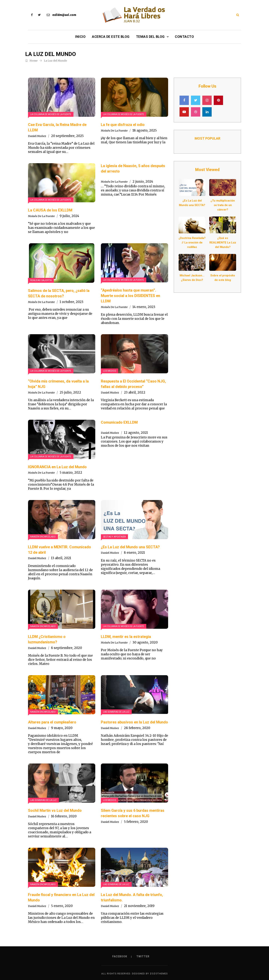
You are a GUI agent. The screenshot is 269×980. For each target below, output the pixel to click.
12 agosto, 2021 (136, 433)
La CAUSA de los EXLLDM (50, 210)
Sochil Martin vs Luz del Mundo (55, 810)
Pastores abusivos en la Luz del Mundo (134, 722)
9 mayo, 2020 (62, 728)
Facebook (120, 956)
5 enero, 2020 (62, 906)
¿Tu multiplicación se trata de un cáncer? (223, 205)
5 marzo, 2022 (71, 473)
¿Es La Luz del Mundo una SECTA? (130, 547)
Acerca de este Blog (111, 37)
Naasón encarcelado (43, 537)
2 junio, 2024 (143, 182)
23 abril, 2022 (135, 392)
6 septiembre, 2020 (67, 648)
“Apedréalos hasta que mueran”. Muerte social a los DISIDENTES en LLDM (130, 296)
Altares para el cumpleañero (52, 722)
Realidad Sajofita (41, 280)
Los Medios (110, 371)
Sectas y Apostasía (114, 537)
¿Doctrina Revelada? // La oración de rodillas (192, 243)
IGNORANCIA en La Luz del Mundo (57, 467)
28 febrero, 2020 (137, 728)
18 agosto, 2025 (145, 130)
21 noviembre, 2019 (139, 906)
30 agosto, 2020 (145, 642)
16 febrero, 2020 (64, 816)
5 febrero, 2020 (136, 822)
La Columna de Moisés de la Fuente (51, 114)
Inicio (80, 37)
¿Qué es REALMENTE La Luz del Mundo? (223, 243)
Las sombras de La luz (116, 712)
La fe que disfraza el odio (123, 125)
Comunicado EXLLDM (119, 422)
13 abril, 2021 (61, 558)
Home (31, 61)
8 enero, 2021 (134, 553)
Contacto (184, 37)
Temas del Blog (150, 37)
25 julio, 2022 (70, 392)
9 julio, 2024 (69, 216)
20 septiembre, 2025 (67, 136)
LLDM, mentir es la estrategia (126, 637)
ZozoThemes (159, 974)
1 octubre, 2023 (71, 302)
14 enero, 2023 (144, 307)
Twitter (143, 956)
